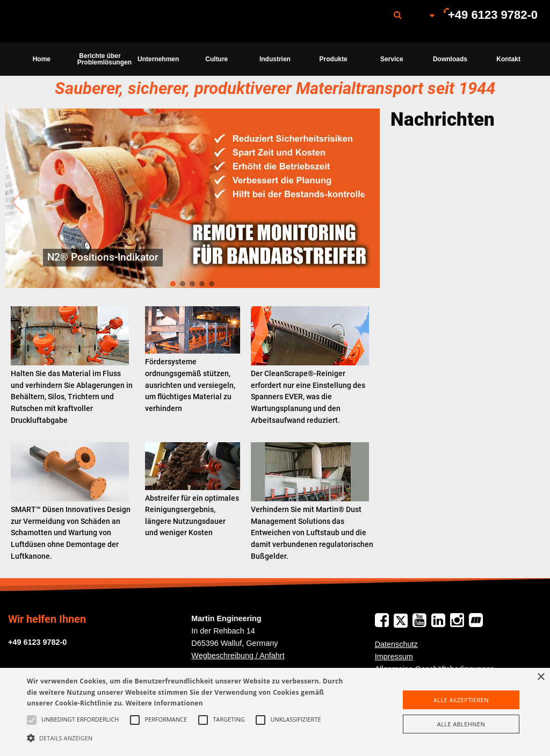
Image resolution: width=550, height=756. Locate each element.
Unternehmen (158, 59)
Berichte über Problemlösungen (103, 59)
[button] (188, 738)
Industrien (275, 59)
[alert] (275, 712)
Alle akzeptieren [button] (461, 700)
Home (42, 59)
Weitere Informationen (164, 703)
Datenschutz (396, 644)
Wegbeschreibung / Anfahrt (238, 656)
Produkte (334, 59)
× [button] (541, 677)
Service (392, 59)
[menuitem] (66, 21)
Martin (66, 21)
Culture (216, 59)
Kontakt (508, 59)
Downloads (450, 59)
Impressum (394, 657)
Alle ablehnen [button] (461, 724)
